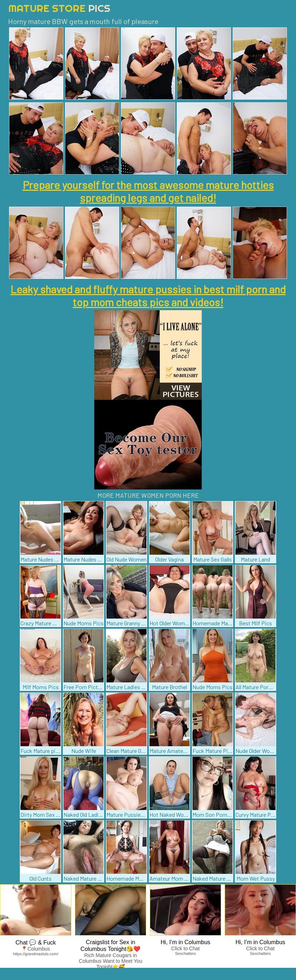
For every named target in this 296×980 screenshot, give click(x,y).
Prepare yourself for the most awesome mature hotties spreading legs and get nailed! (148, 191)
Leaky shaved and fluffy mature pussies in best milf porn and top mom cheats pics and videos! (148, 295)
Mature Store (59, 8)
